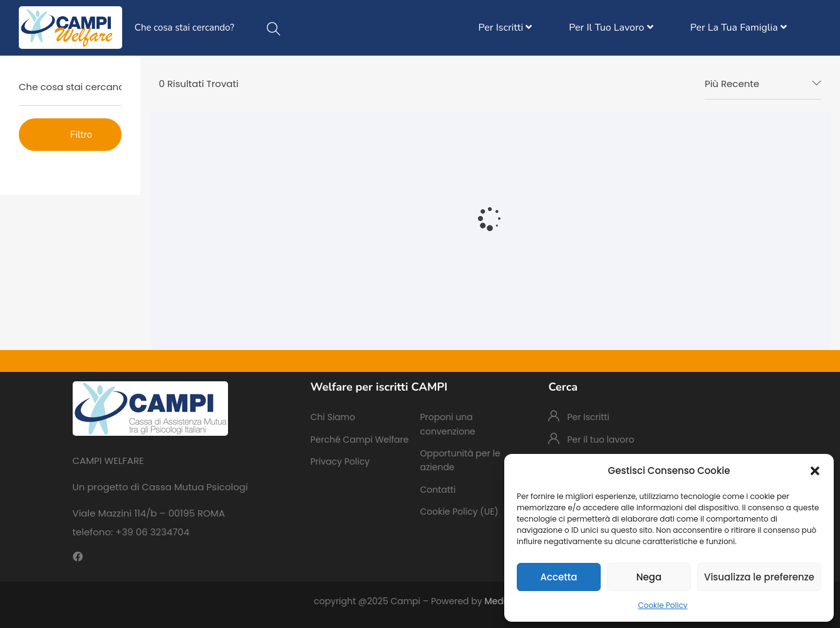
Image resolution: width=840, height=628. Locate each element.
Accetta (558, 577)
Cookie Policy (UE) (459, 512)
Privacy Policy (340, 461)
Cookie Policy (663, 605)
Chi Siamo (332, 417)
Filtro (81, 135)
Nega (649, 577)
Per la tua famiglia (739, 28)
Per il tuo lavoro (611, 28)
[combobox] (763, 84)
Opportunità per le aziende (460, 460)
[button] (815, 471)
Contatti (438, 490)
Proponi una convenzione (447, 424)
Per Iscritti (506, 28)
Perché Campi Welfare (359, 440)
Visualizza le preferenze (759, 577)
